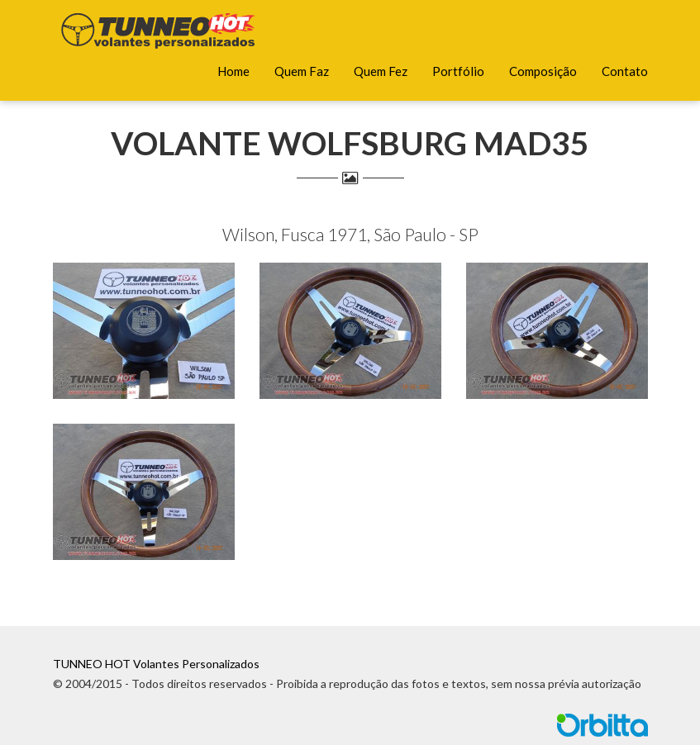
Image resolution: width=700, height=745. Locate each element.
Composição (543, 71)
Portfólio (458, 71)
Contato (625, 71)
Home (233, 71)
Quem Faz (302, 71)
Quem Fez (381, 71)
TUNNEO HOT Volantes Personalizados (156, 664)
